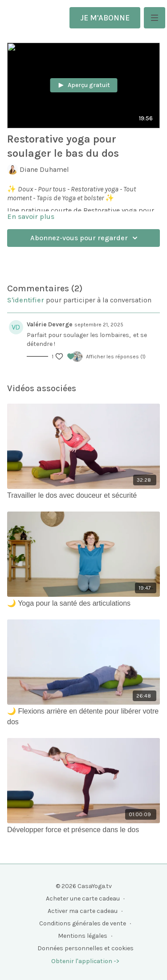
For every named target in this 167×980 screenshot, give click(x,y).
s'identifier (26, 300)
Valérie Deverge (50, 324)
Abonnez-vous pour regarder (85, 238)
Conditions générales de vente (83, 923)
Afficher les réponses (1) (116, 357)
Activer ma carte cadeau (83, 911)
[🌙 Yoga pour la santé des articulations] (83, 603)
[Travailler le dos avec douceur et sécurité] (83, 496)
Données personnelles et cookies (86, 948)
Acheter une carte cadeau (83, 899)
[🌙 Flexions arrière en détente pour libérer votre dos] (83, 717)
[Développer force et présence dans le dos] (83, 830)
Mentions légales (83, 936)
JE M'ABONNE (105, 18)
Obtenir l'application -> (85, 961)
